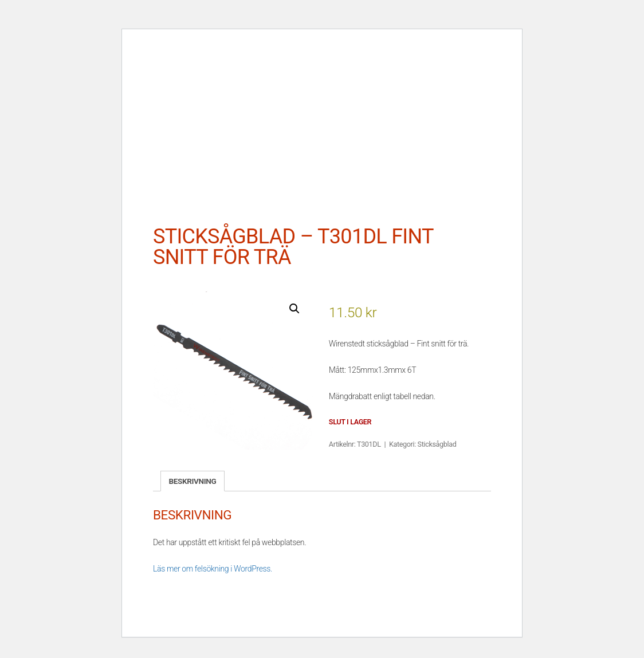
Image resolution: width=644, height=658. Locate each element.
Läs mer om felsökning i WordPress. (213, 569)
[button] (294, 309)
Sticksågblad (437, 444)
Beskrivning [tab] (193, 481)
